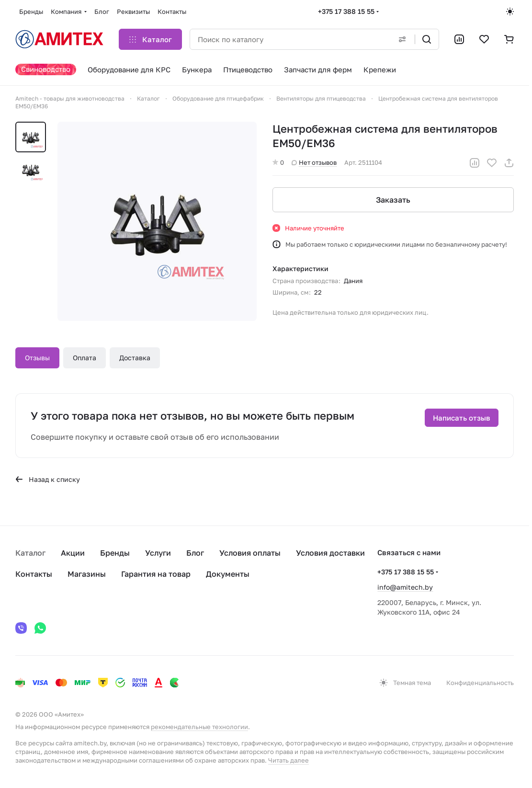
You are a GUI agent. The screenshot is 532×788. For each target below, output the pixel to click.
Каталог (30, 553)
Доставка (135, 358)
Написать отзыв (462, 418)
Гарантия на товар (156, 574)
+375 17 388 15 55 (346, 11)
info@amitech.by (405, 587)
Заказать (393, 200)
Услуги (158, 553)
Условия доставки (330, 553)
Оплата (85, 358)
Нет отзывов (314, 162)
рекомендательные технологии (199, 727)
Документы (228, 574)
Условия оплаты (250, 553)
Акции (73, 553)
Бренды (115, 553)
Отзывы (37, 358)
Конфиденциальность (480, 683)
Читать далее (289, 760)
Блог (195, 553)
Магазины (87, 574)
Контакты (34, 574)
